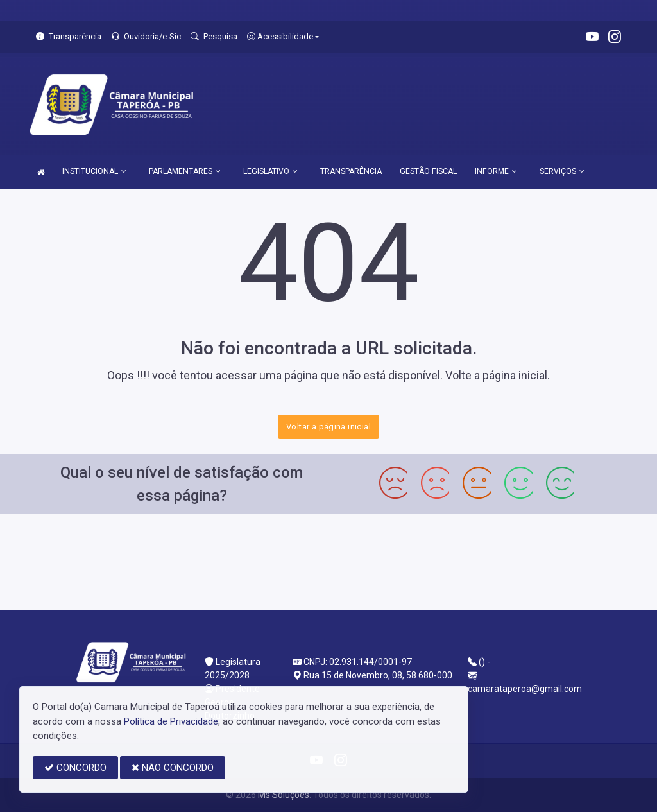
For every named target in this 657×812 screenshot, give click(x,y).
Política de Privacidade (171, 721)
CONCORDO (75, 768)
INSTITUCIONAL (94, 171)
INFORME (496, 171)
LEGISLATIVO (270, 171)
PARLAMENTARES (185, 171)
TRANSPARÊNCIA (351, 171)
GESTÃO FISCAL (428, 171)
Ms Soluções (284, 795)
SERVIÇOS (562, 171)
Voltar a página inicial (328, 427)
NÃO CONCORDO (173, 768)
